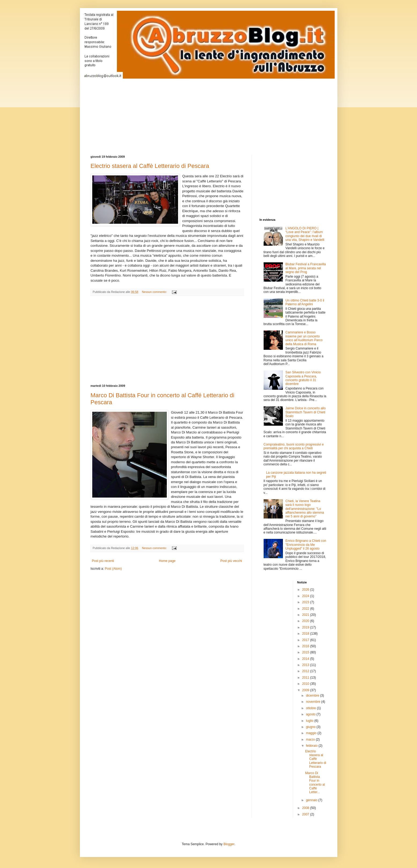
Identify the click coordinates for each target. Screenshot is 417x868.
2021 (306, 615)
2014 (306, 659)
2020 (306, 621)
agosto (311, 714)
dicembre (313, 696)
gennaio (312, 800)
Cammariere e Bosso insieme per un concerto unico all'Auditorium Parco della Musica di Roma (304, 338)
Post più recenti (103, 561)
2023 (306, 602)
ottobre (311, 708)
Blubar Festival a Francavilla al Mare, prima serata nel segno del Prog (306, 268)
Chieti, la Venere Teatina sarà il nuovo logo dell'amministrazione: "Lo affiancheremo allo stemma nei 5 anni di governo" (305, 509)
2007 (306, 814)
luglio (310, 721)
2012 (306, 671)
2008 (306, 808)
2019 (306, 627)
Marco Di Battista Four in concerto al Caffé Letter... (315, 783)
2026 (306, 590)
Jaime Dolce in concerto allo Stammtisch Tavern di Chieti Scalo (305, 412)
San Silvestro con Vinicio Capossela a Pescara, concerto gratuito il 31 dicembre (303, 378)
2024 (306, 596)
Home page (167, 561)
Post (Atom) (113, 569)
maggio (312, 733)
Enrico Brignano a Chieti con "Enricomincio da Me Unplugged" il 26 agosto (306, 545)
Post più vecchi (231, 561)
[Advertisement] (221, 112)
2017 (306, 640)
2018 (306, 634)
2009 (306, 690)
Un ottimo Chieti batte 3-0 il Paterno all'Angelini (305, 302)
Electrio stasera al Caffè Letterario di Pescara (150, 166)
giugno (311, 727)
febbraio (312, 746)
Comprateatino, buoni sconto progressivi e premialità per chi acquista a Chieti (294, 446)
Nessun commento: (155, 292)
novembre (314, 702)
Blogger (229, 844)
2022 (306, 609)
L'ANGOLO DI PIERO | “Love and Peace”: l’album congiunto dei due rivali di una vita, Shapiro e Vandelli (305, 234)
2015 (306, 652)
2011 (306, 678)
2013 (306, 665)
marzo (311, 740)
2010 (306, 684)
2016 (306, 646)
